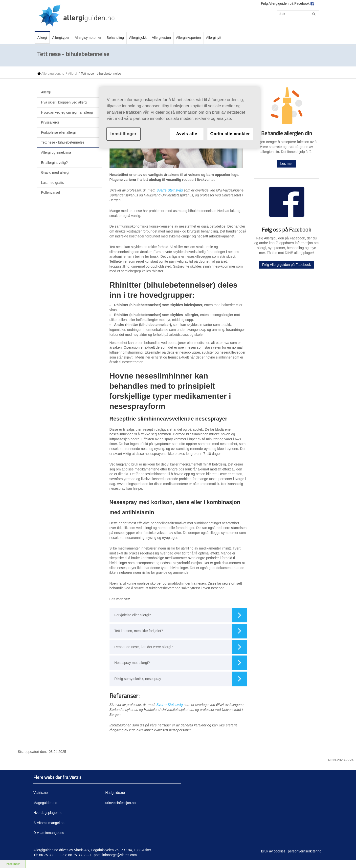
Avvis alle (187, 134)
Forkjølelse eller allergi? (181, 615)
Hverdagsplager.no (48, 813)
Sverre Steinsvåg (170, 190)
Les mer (286, 164)
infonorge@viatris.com (120, 855)
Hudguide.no (115, 793)
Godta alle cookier (230, 134)
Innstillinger (123, 134)
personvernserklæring (305, 851)
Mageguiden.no (45, 803)
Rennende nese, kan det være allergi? (181, 647)
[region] (180, 117)
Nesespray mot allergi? (181, 663)
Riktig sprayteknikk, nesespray (181, 679)
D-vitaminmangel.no (49, 833)
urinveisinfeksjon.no (121, 803)
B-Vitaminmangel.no (49, 823)
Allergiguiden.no (53, 74)
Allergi (72, 74)
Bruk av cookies (273, 851)
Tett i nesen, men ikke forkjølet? (181, 631)
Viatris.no (41, 793)
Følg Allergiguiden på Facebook (286, 265)
